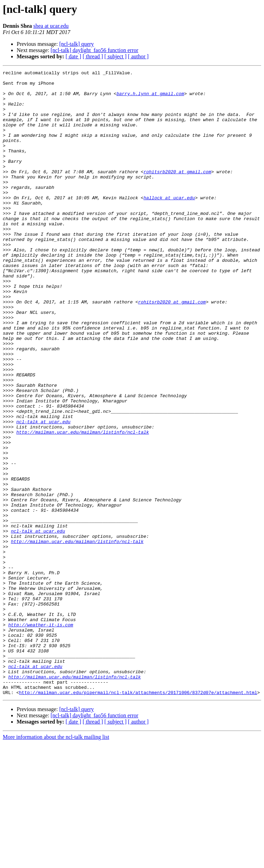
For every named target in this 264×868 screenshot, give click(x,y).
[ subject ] (116, 56)
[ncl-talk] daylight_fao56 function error (95, 50)
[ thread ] (93, 56)
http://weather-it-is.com (41, 736)
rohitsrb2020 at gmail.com (177, 192)
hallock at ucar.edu (169, 224)
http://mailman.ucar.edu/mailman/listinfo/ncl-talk (83, 505)
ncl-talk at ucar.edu (43, 492)
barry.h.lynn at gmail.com (150, 99)
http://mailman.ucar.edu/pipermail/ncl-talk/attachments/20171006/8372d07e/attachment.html (138, 817)
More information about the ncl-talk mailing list (56, 862)
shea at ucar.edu (51, 26)
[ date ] (73, 56)
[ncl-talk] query (77, 44)
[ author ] (138, 56)
